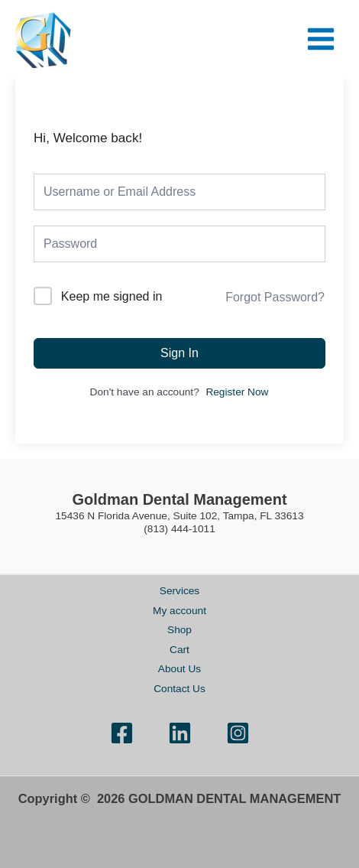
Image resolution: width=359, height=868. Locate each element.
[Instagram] (238, 733)
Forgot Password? (275, 297)
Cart (179, 650)
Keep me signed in (112, 296)
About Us (179, 669)
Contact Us (179, 689)
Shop (179, 630)
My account (179, 611)
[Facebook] (122, 733)
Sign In (179, 353)
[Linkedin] (180, 733)
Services (179, 591)
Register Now (237, 392)
